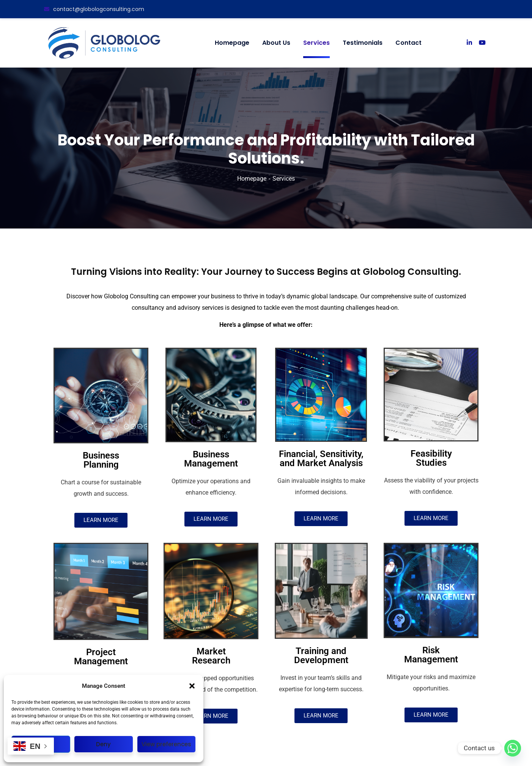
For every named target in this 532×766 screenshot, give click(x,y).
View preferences (166, 744)
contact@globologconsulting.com (94, 9)
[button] (192, 686)
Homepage (252, 179)
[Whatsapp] (513, 748)
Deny (103, 744)
